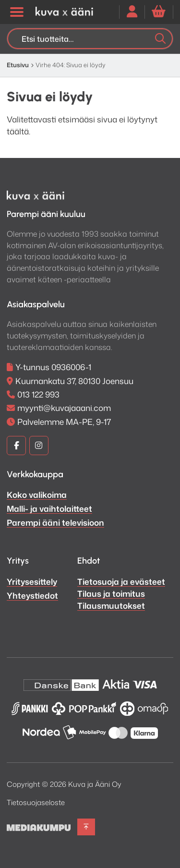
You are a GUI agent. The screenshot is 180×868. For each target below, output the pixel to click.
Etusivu (18, 65)
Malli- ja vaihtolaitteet (49, 508)
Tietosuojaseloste (36, 802)
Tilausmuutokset (111, 605)
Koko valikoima (37, 494)
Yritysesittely (32, 581)
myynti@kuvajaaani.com (64, 408)
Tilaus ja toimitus (111, 593)
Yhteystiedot (32, 595)
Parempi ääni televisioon (55, 522)
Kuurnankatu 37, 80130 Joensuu (74, 381)
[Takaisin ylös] (86, 827)
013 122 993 (38, 394)
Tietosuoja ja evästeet (121, 581)
